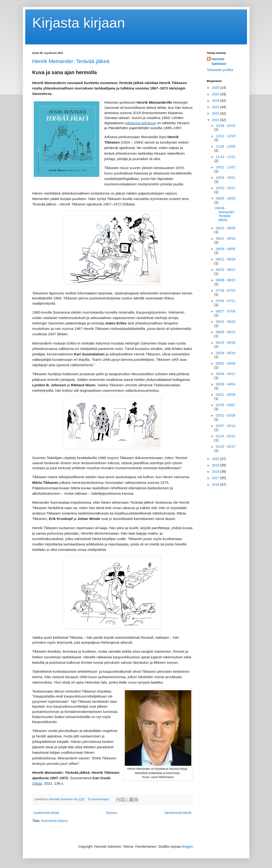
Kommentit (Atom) (54, 821)
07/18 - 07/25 (226, 290)
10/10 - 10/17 (226, 188)
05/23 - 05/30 (226, 343)
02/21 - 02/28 (226, 415)
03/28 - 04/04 (226, 384)
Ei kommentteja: (99, 799)
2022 (216, 113)
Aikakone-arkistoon (141, 123)
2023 (216, 107)
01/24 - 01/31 (226, 436)
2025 (216, 94)
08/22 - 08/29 (226, 259)
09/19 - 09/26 (226, 228)
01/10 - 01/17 (226, 447)
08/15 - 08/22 (226, 270)
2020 (216, 459)
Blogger (187, 847)
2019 (216, 465)
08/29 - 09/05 (226, 249)
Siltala (37, 783)
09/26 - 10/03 (226, 198)
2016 (216, 485)
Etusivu (112, 813)
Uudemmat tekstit (46, 813)
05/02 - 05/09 (226, 363)
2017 (216, 478)
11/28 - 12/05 (226, 146)
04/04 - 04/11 (226, 374)
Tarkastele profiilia (220, 70)
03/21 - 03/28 (226, 395)
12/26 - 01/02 (226, 126)
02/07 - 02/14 (226, 426)
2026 (216, 88)
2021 (216, 120)
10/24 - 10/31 (226, 178)
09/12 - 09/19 (226, 238)
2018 (216, 472)
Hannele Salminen (219, 61)
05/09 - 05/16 (226, 353)
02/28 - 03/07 (226, 405)
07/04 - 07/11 (226, 301)
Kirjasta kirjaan (79, 23)
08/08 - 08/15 (226, 280)
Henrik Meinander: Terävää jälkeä (71, 61)
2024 (216, 101)
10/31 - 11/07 (226, 167)
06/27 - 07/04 (226, 311)
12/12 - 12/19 (226, 136)
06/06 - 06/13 (226, 332)
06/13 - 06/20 (226, 322)
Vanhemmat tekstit (178, 813)
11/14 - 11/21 (226, 157)
